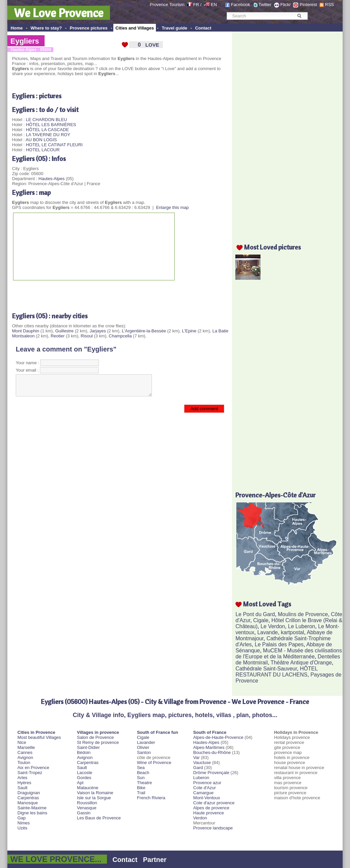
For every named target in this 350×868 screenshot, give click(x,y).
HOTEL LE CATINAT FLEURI (54, 145)
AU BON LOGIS (41, 140)
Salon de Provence (96, 737)
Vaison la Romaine (95, 793)
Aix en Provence (33, 768)
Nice (22, 742)
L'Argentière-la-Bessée (144, 331)
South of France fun (157, 732)
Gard (198, 768)
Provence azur (207, 783)
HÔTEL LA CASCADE (47, 130)
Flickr (285, 5)
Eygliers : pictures (37, 96)
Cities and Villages (135, 28)
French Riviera (151, 798)
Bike (141, 788)
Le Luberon (302, 626)
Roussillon (87, 803)
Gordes (84, 778)
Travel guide (175, 28)
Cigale (261, 620)
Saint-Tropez (30, 773)
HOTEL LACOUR (43, 150)
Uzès (22, 828)
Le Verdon (273, 626)
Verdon (200, 818)
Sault (22, 788)
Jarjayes (98, 331)
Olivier (143, 747)
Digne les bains (32, 813)
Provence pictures (89, 28)
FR (196, 5)
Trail (141, 793)
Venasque (87, 808)
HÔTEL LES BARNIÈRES (51, 125)
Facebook (241, 5)
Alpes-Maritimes (209, 747)
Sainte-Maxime (32, 808)
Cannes (25, 752)
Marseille (26, 747)
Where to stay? (46, 28)
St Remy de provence (98, 742)
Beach (143, 773)
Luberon (201, 778)
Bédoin (84, 752)
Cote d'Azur (205, 788)
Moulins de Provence (303, 614)
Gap (22, 818)
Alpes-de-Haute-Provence (218, 737)
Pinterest (308, 5)
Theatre (144, 783)
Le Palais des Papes (279, 644)
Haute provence (209, 813)
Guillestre (65, 331)
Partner (155, 860)
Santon (144, 752)
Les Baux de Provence (99, 818)
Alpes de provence (211, 808)
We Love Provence (59, 13)
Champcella (120, 336)
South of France (210, 732)
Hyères (24, 783)
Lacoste (85, 773)
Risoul (86, 336)
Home (17, 28)
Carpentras (28, 798)
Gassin (84, 813)
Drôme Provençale (211, 773)
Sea (141, 768)
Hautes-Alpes (52, 179)
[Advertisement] (91, 294)
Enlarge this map (172, 207)
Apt (80, 783)
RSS (329, 5)
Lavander (146, 742)
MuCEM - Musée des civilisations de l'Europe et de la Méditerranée (288, 654)
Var (196, 757)
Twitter (265, 5)
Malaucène (88, 788)
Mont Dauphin (26, 331)
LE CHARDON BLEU (46, 120)
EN (214, 5)
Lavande (267, 632)
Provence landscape (213, 828)
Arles (22, 778)
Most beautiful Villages (39, 737)
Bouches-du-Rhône (212, 752)
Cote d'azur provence (214, 803)
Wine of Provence (154, 763)
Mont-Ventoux (207, 798)
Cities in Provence (36, 732)
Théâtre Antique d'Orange (301, 663)
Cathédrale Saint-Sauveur (266, 669)
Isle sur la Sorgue (94, 798)
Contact (203, 28)
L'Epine (189, 331)
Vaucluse (202, 763)
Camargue (203, 793)
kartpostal (293, 632)
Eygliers (25, 41)
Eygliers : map (31, 192)
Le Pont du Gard (255, 614)
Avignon (25, 757)
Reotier (58, 336)
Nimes (24, 823)
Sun (141, 778)
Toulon (24, 763)
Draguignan (29, 793)
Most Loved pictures (272, 247)
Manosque (28, 803)
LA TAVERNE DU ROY (48, 135)
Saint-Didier (89, 747)
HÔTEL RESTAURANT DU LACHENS (276, 672)
